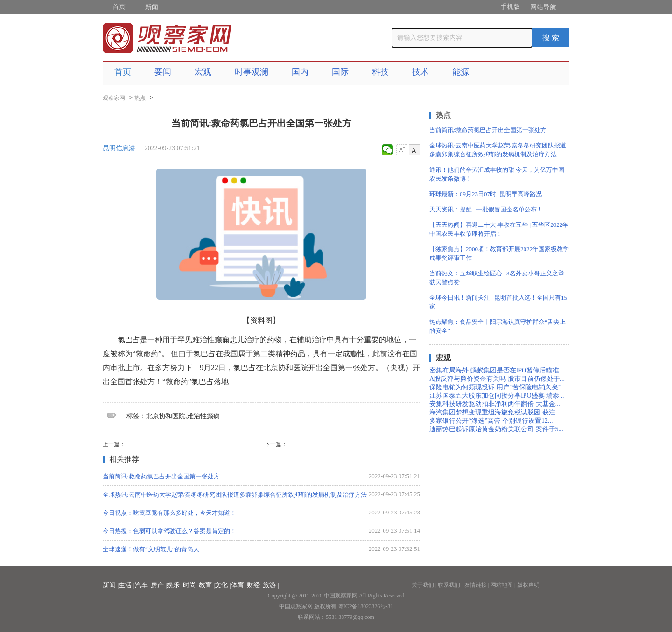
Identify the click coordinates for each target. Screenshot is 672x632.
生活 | (126, 585)
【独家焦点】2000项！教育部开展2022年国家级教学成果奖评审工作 (499, 253)
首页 (119, 7)
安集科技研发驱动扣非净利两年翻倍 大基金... (495, 404)
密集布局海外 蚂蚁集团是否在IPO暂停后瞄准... (497, 370)
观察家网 (114, 98)
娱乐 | (175, 585)
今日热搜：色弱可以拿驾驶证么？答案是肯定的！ (169, 531)
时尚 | (191, 585)
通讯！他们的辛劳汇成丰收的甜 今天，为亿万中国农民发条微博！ (497, 174)
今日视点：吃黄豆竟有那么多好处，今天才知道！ (169, 513)
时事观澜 (252, 72)
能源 (461, 72)
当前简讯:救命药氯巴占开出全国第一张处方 (161, 476)
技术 (420, 72)
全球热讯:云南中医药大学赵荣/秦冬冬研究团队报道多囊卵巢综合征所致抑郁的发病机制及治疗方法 (235, 495)
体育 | (239, 585)
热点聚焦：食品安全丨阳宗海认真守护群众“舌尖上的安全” (497, 326)
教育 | (207, 585)
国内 (300, 72)
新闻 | (111, 585)
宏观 (203, 72)
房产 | (159, 585)
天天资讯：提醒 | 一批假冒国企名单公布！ (486, 209)
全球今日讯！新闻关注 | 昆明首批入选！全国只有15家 (498, 302)
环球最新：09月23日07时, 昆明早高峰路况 (486, 194)
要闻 (163, 72)
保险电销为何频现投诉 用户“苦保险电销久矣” (495, 387)
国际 (340, 72)
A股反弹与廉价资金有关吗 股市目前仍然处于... (497, 379)
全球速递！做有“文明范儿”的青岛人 (151, 549)
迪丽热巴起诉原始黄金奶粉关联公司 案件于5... (496, 429)
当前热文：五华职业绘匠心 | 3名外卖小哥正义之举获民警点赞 (497, 278)
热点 (140, 98)
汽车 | (143, 585)
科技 (380, 72)
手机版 (510, 7)
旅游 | (271, 585)
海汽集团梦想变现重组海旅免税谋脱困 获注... (495, 412)
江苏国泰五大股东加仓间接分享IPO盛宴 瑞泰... (497, 396)
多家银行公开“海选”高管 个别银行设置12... (491, 421)
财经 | (255, 585)
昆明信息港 (119, 148)
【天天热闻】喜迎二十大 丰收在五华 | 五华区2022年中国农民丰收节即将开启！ (499, 229)
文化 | (223, 585)
